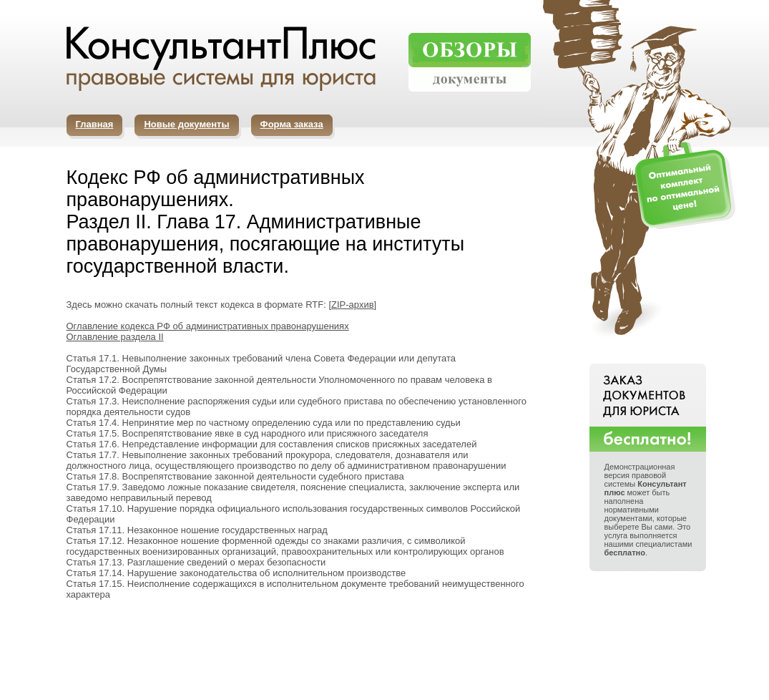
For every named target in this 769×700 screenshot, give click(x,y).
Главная (95, 124)
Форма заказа (292, 124)
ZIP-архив (353, 305)
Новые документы (186, 124)
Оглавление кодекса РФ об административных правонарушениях (208, 326)
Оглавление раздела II (115, 337)
